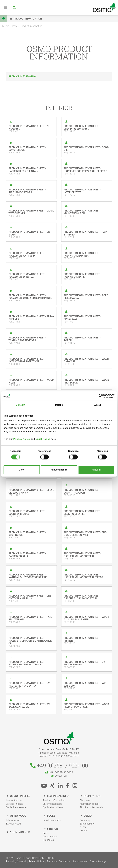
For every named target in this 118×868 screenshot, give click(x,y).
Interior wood (13, 820)
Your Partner (20, 832)
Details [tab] (59, 405)
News (83, 827)
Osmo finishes (20, 796)
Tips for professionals (91, 807)
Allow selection (59, 470)
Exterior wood (13, 824)
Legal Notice (43, 439)
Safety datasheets (53, 804)
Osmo (87, 816)
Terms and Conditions (59, 861)
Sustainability (87, 824)
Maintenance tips (89, 804)
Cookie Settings (98, 861)
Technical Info (57, 796)
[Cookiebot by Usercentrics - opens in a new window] (101, 396)
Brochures (48, 840)
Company (85, 820)
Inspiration (92, 796)
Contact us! (59, 776)
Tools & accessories (17, 807)
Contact (84, 831)
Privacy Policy (22, 439)
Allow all (96, 470)
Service (52, 829)
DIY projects (86, 800)
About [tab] (98, 405)
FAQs (46, 833)
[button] (63, 19)
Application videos (53, 807)
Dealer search (50, 837)
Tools (51, 816)
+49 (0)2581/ (59, 766)
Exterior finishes (15, 804)
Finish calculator (52, 820)
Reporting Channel (16, 861)
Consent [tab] (21, 405)
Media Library (10, 26)
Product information (31, 26)
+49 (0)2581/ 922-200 (59, 772)
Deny (22, 470)
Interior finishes (14, 800)
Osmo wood (18, 816)
